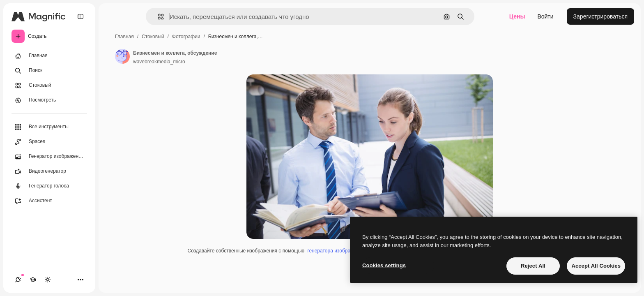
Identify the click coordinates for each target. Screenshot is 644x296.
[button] (158, 17)
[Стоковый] (49, 86)
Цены (517, 16)
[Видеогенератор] (49, 171)
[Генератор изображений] (49, 157)
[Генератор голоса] (49, 186)
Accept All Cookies (596, 266)
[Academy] (33, 280)
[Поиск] (49, 71)
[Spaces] (49, 142)
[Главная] (49, 56)
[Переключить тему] (48, 280)
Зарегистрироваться (600, 16)
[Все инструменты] (49, 127)
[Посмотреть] (49, 100)
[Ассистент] (49, 201)
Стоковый (153, 37)
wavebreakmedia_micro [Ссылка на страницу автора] (159, 62)
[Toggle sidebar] (80, 16)
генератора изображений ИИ (340, 251)
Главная (124, 37)
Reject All (533, 266)
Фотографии (186, 37)
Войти (545, 16)
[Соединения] (18, 280)
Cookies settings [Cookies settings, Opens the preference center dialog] (384, 265)
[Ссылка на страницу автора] (122, 56)
